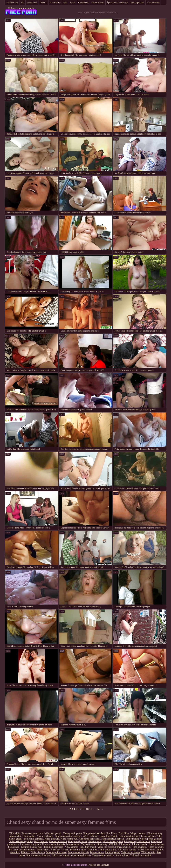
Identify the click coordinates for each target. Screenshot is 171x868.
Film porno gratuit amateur (68, 836)
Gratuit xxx (93, 850)
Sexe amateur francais (78, 852)
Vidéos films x (88, 844)
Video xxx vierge (106, 847)
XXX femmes (72, 847)
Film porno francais (54, 847)
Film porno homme (127, 850)
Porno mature (132, 839)
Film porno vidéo (91, 833)
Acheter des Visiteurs (99, 865)
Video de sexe (38, 852)
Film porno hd (41, 841)
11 (91, 809)
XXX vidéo (15, 833)
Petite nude (32, 2)
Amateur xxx (12, 2)
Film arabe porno (108, 850)
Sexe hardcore (98, 2)
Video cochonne (91, 836)
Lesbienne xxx (148, 836)
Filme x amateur (156, 844)
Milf (65, 2)
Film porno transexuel (89, 839)
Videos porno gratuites (103, 855)
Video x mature (52, 839)
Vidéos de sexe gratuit (141, 855)
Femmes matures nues (129, 836)
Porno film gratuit (109, 836)
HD (22, 2)
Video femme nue (69, 839)
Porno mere (14, 847)
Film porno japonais (78, 841)
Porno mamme (97, 852)
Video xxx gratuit (53, 833)
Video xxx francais (60, 850)
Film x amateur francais (113, 839)
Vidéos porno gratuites (151, 839)
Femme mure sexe (58, 841)
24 (98, 809)
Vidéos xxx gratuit (60, 855)
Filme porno (125, 844)
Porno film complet (34, 839)
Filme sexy (102, 844)
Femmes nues (95, 841)
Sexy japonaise (137, 2)
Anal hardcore (153, 2)
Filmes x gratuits (155, 847)
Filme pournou (139, 847)
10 (87, 809)
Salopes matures (138, 833)
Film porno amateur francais (22, 850)
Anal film (105, 833)
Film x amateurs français (38, 855)
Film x (114, 833)
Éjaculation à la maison (117, 2)
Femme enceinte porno (32, 833)
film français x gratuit (30, 844)
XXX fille (113, 844)
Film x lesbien (122, 855)
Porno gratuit (29, 836)
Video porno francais (81, 855)
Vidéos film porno (147, 850)
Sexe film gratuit (88, 847)
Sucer (73, 2)
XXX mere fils (148, 852)
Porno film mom (78, 850)
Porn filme (124, 833)
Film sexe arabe (140, 844)
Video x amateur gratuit (21, 8)
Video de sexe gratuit (113, 841)
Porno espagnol (113, 852)
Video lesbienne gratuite (21, 841)
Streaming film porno (56, 852)
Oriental (43, 2)
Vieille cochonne (45, 836)
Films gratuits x (123, 847)
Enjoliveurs (83, 2)
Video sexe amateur (131, 852)
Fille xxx (26, 852)
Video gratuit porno (72, 833)
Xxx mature (55, 2)
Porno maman (73, 844)
